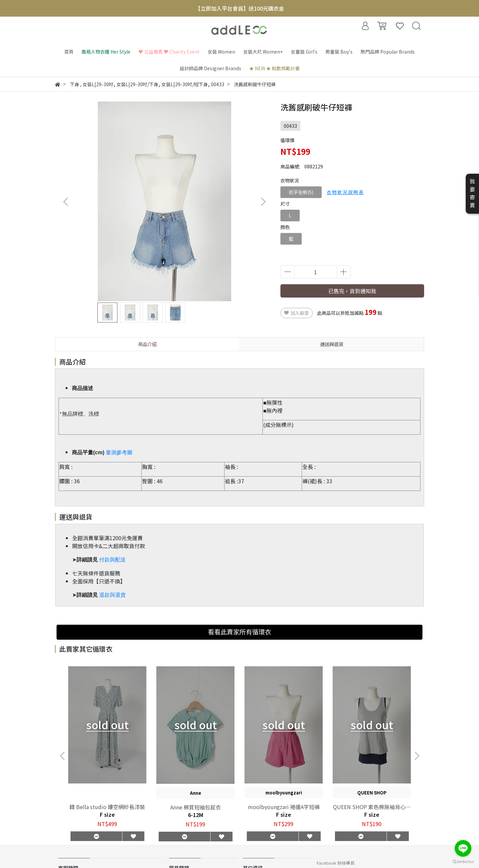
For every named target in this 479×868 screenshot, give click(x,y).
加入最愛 (297, 313)
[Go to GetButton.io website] (463, 861)
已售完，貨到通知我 (352, 291)
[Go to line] (463, 848)
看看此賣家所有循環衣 (239, 632)
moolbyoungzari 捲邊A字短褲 (284, 807)
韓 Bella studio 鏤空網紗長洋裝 (107, 807)
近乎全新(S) (301, 192)
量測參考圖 (119, 452)
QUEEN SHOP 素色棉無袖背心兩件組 (372, 807)
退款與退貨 (112, 595)
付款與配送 (112, 560)
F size (107, 814)
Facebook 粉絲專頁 (336, 863)
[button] (263, 202)
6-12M (196, 815)
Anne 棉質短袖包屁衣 (196, 807)
